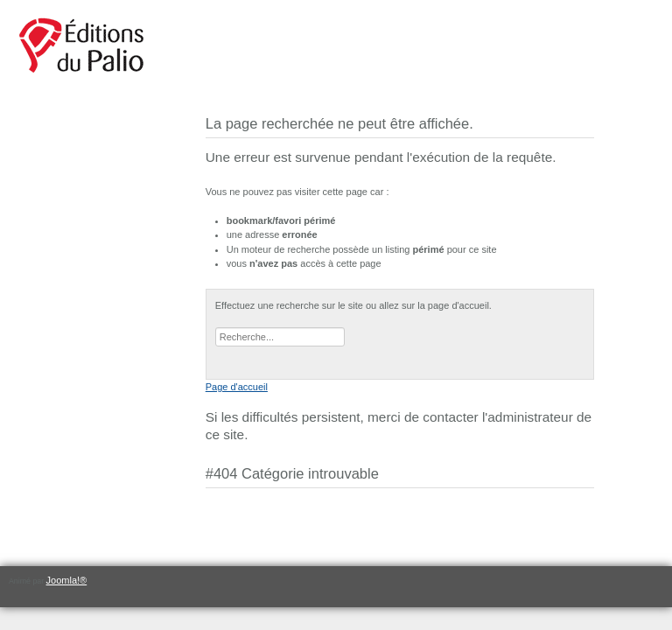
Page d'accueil (237, 387)
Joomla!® (67, 580)
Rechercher (216, 328)
